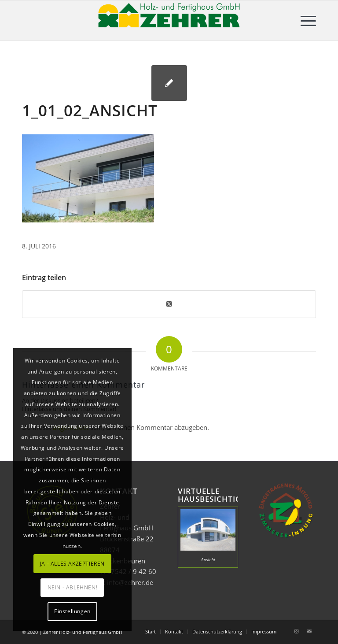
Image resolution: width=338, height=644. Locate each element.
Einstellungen (72, 611)
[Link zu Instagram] (296, 631)
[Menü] (304, 20)
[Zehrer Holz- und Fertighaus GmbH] (169, 20)
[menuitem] (304, 20)
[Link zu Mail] (309, 631)
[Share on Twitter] (169, 304)
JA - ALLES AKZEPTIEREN (72, 564)
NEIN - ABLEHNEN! (73, 587)
